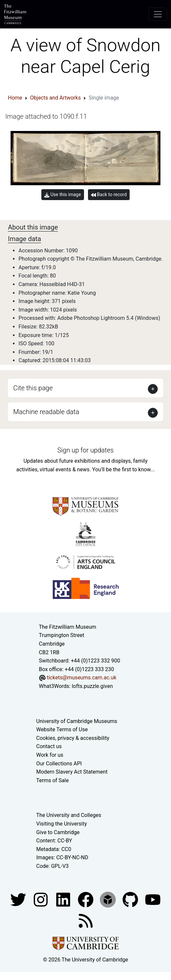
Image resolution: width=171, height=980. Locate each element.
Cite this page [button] (33, 388)
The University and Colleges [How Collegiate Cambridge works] (69, 815)
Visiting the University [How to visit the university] (62, 824)
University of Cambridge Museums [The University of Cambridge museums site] (77, 721)
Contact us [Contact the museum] (49, 746)
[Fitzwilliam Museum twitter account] (19, 899)
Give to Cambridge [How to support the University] (58, 832)
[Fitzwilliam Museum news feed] (86, 920)
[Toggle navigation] (158, 14)
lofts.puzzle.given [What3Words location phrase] (92, 686)
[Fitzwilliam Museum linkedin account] (86, 899)
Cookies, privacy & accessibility (73, 738)
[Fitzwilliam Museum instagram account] (41, 899)
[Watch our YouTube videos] (153, 899)
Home (15, 98)
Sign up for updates (85, 450)
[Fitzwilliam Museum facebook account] (64, 899)
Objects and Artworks (55, 98)
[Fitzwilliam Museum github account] (131, 899)
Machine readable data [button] (46, 412)
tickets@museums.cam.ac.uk (81, 678)
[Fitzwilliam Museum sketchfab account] (108, 899)
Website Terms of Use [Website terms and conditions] (62, 729)
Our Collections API (59, 764)
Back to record (109, 195)
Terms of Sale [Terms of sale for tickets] (53, 780)
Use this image (63, 195)
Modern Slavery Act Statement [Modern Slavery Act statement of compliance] (72, 772)
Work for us (50, 755)
